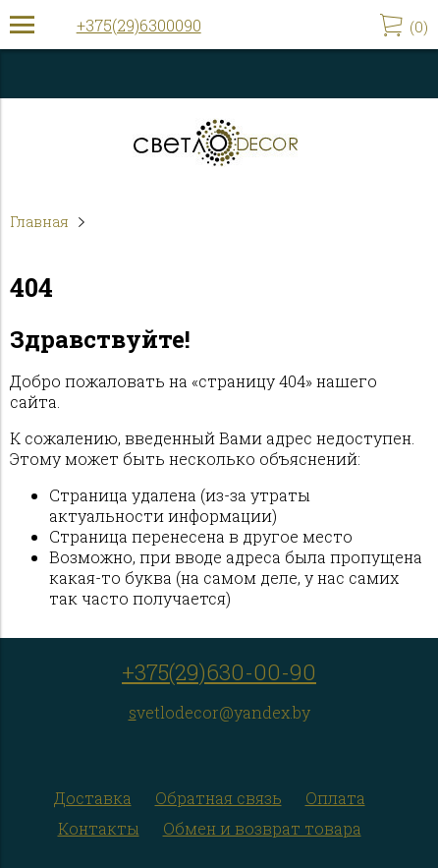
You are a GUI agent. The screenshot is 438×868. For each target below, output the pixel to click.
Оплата (335, 798)
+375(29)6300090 (139, 25)
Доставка (93, 798)
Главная (39, 222)
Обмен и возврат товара (262, 828)
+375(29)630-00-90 (219, 672)
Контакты (99, 828)
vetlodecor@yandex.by (223, 712)
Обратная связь (219, 798)
